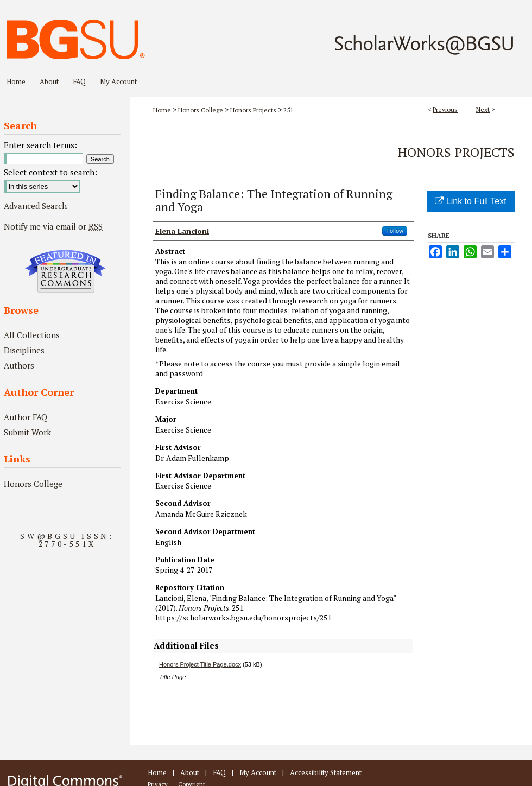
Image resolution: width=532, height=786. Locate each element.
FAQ (219, 772)
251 (288, 110)
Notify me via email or (53, 226)
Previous (445, 109)
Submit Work (27, 432)
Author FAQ (26, 417)
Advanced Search (35, 206)
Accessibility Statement (326, 772)
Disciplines (24, 350)
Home (162, 110)
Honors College (201, 110)
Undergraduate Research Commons (65, 271)
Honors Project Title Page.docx (200, 664)
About (190, 772)
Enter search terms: (40, 145)
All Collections (32, 335)
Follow (395, 231)
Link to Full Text (470, 201)
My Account (258, 772)
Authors (19, 365)
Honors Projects (253, 110)
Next (483, 109)
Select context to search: (50, 172)
